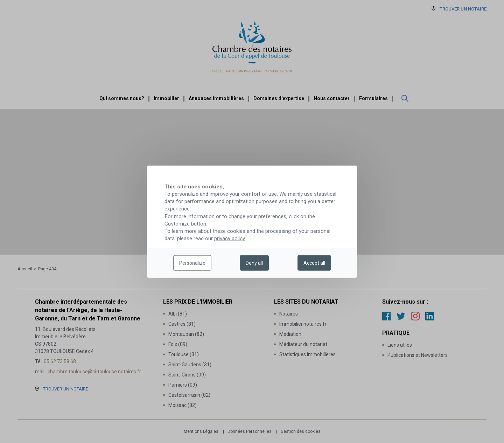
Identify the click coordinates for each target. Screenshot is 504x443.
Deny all (254, 263)
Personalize (192, 263)
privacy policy (229, 238)
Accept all (314, 263)
